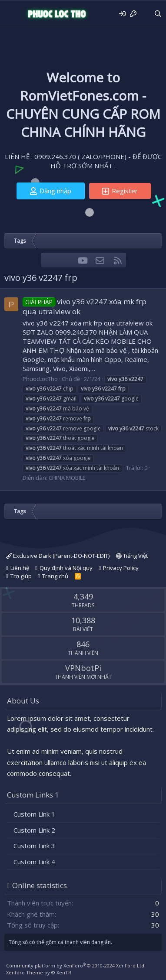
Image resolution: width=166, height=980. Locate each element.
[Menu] (12, 14)
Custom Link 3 (34, 846)
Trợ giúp (21, 576)
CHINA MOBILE (67, 478)
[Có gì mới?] (145, 14)
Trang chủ (55, 576)
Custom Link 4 (34, 862)
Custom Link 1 (34, 814)
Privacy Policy (121, 568)
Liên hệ (20, 568)
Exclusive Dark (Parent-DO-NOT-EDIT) (58, 556)
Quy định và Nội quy (66, 568)
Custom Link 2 (34, 830)
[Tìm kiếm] (158, 14)
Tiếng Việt (132, 556)
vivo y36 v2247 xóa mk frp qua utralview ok (85, 307)
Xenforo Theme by (39, 972)
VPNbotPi (83, 668)
